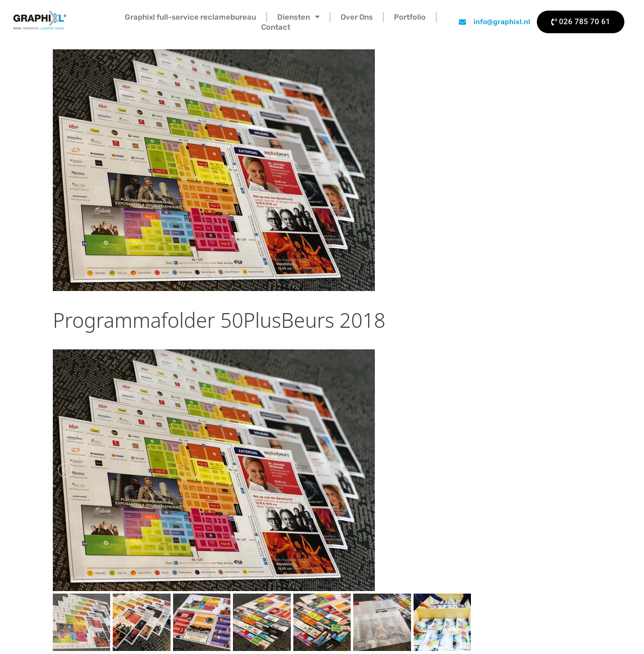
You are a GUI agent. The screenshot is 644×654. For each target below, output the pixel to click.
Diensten (298, 17)
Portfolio (410, 17)
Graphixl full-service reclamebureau (190, 17)
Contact (276, 27)
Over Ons (357, 17)
